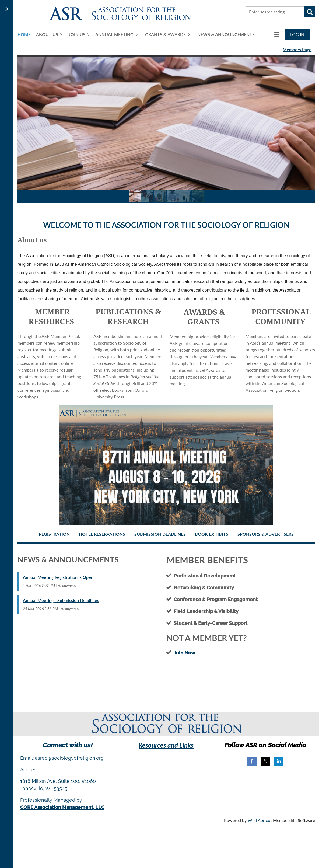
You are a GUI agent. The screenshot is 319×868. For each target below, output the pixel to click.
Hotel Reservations (102, 534)
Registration (54, 534)
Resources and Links (166, 745)
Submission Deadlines (160, 534)
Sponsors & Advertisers (266, 534)
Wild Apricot (260, 820)
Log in (297, 34)
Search (310, 12)
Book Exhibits (212, 534)
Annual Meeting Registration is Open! (59, 577)
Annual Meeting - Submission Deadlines (61, 600)
